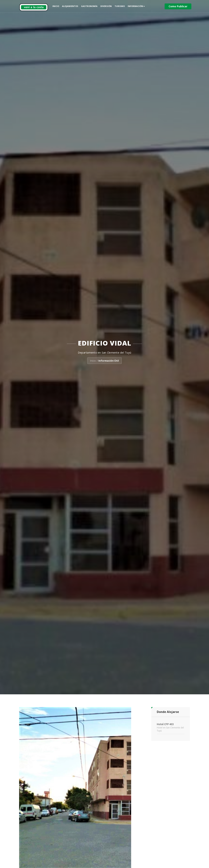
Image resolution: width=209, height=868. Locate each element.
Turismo (120, 6)
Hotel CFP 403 (165, 724)
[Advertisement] (171, 799)
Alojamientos (70, 6)
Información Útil (109, 361)
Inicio (56, 6)
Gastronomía (89, 6)
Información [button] (136, 6)
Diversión (106, 6)
